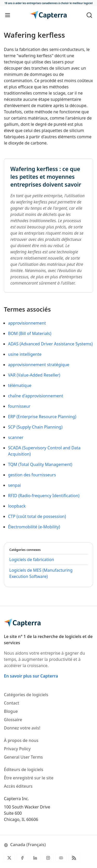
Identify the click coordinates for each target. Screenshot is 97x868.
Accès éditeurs (18, 786)
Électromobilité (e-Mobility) (34, 527)
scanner (16, 437)
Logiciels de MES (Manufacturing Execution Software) (41, 573)
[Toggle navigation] (8, 15)
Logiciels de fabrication (32, 560)
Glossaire (13, 720)
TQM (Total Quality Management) (40, 464)
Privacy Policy (17, 749)
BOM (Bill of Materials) (30, 333)
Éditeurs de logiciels (24, 770)
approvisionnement (27, 323)
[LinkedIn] (35, 858)
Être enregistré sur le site (29, 778)
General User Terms (23, 757)
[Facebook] (22, 858)
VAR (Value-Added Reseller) (34, 375)
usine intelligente (25, 354)
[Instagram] (48, 858)
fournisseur (19, 406)
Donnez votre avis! (22, 728)
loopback (17, 506)
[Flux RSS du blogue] (74, 858)
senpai (14, 485)
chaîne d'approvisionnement (36, 396)
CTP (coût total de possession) (37, 516)
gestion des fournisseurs (32, 475)
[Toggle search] (89, 15)
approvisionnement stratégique (39, 365)
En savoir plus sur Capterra (31, 676)
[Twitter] (9, 858)
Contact (12, 703)
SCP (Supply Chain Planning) (35, 427)
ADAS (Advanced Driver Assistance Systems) (50, 344)
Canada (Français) (25, 845)
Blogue (11, 711)
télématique (20, 385)
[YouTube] (61, 858)
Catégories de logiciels (26, 695)
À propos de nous (21, 740)
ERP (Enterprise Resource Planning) (42, 417)
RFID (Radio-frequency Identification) (44, 496)
